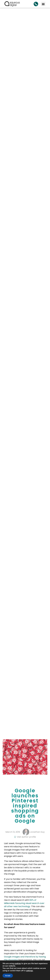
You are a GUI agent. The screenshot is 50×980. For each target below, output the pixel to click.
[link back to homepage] (12, 4)
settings (29, 971)
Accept (8, 976)
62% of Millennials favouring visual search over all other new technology (24, 903)
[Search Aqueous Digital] (36, 4)
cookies (18, 963)
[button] (43, 4)
